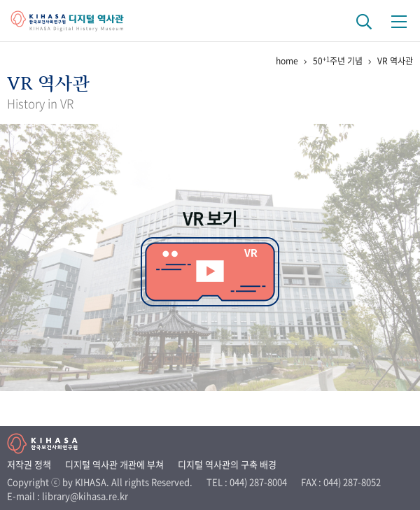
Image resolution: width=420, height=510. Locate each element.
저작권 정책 (29, 464)
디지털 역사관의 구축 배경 (227, 464)
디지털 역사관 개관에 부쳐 (114, 464)
